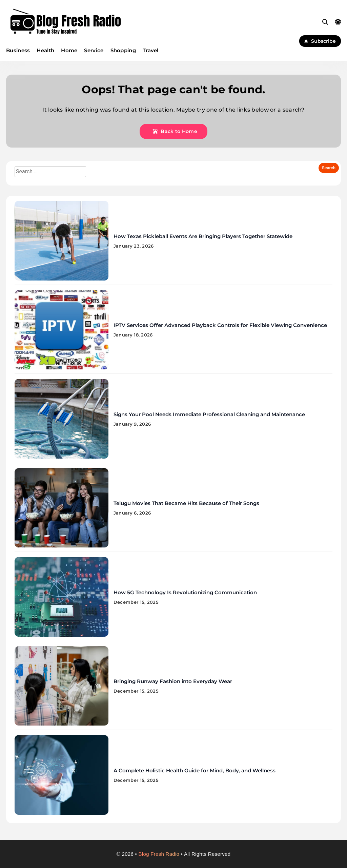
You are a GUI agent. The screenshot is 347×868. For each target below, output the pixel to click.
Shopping (123, 50)
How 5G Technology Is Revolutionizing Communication (185, 592)
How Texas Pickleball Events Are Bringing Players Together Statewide (203, 236)
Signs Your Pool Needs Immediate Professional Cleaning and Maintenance (209, 414)
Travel (151, 50)
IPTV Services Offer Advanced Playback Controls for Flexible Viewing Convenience (220, 325)
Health (45, 50)
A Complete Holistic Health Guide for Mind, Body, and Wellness (195, 770)
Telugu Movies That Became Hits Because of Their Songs (186, 503)
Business (18, 50)
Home (69, 50)
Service (94, 50)
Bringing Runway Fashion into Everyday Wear (173, 681)
